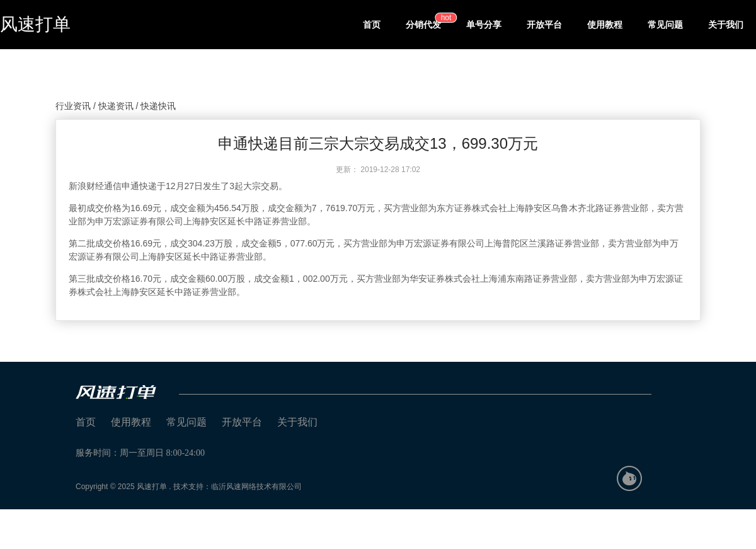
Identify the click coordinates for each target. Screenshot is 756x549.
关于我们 (726, 25)
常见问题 (665, 25)
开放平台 (544, 25)
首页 (372, 25)
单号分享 (484, 25)
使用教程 (605, 25)
